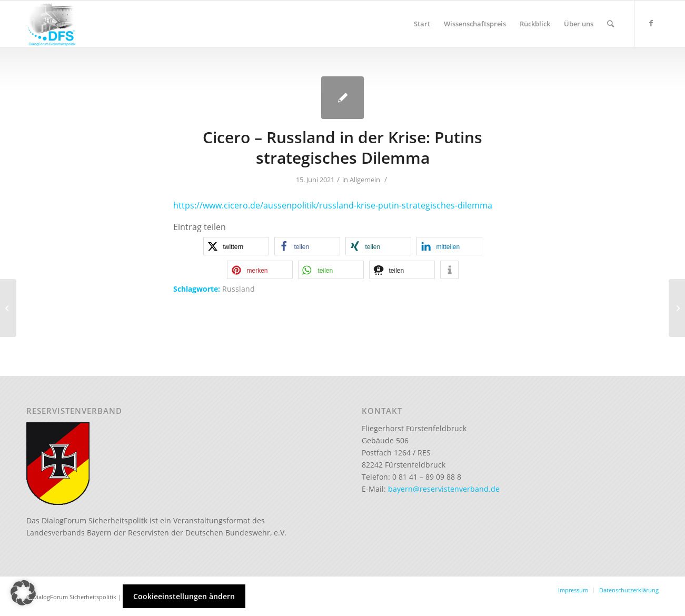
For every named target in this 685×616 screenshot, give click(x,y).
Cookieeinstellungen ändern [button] (184, 596)
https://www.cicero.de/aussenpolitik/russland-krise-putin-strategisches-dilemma (333, 205)
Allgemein (365, 180)
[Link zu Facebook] (651, 23)
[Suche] (610, 24)
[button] (236, 246)
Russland (239, 289)
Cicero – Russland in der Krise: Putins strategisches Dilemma (342, 147)
